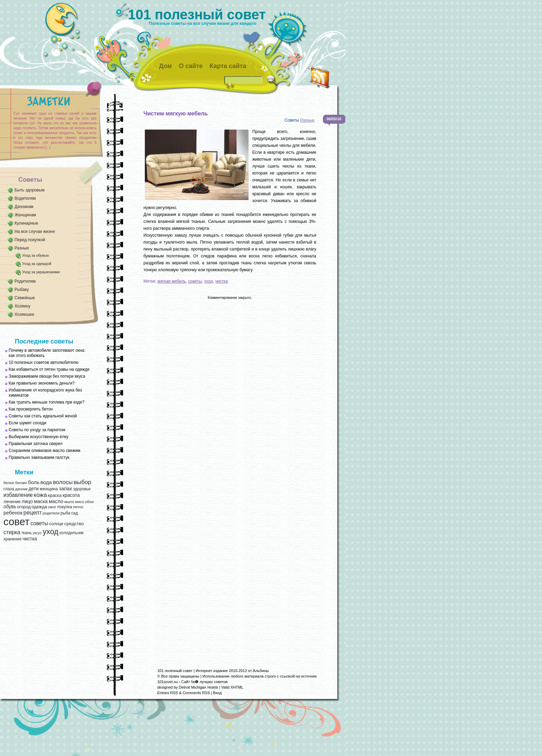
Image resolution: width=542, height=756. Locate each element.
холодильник (72, 533)
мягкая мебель (172, 281)
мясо (80, 502)
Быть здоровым (30, 190)
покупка (65, 507)
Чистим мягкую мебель (176, 114)
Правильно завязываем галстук (39, 457)
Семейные (25, 298)
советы (39, 523)
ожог (52, 507)
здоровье (82, 489)
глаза (9, 489)
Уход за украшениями (41, 272)
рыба (65, 513)
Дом (165, 66)
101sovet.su (167, 682)
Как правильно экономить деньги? (42, 383)
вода (46, 482)
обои (89, 502)
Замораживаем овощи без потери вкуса (47, 376)
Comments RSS (196, 693)
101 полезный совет (197, 15)
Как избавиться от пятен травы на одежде (49, 369)
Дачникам (24, 207)
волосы (63, 482)
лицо (27, 501)
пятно (78, 507)
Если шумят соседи (27, 423)
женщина (49, 489)
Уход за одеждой (37, 264)
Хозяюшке (24, 314)
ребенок (13, 513)
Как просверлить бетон (31, 409)
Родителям (25, 281)
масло (56, 501)
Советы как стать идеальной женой (43, 416)
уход (50, 532)
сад (74, 513)
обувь (10, 507)
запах (65, 489)
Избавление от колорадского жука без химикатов (45, 393)
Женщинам (25, 215)
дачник (21, 489)
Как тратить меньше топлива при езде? (46, 402)
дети (33, 489)
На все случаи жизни (35, 231)
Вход (217, 693)
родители (51, 513)
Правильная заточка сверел (36, 444)
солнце (56, 524)
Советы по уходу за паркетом (37, 430)
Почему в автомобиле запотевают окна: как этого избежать (47, 353)
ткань (27, 533)
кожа (40, 495)
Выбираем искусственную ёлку (39, 437)
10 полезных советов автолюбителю (44, 362)
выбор (82, 482)
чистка (30, 539)
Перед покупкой (30, 240)
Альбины (261, 671)
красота (71, 495)
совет (16, 522)
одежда (39, 507)
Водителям (25, 198)
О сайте (191, 66)
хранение (12, 539)
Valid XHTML (232, 687)
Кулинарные (26, 223)
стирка (12, 532)
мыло (69, 502)
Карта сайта (228, 66)
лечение (12, 502)
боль (34, 482)
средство (74, 524)
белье (9, 483)
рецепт (33, 512)
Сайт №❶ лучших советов (204, 682)
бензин (21, 483)
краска (55, 495)
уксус (37, 533)
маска (41, 501)
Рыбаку (22, 290)
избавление (18, 495)
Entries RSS (168, 693)
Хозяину (22, 306)
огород (24, 507)
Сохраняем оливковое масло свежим (44, 451)
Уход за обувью (35, 255)
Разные (22, 248)
